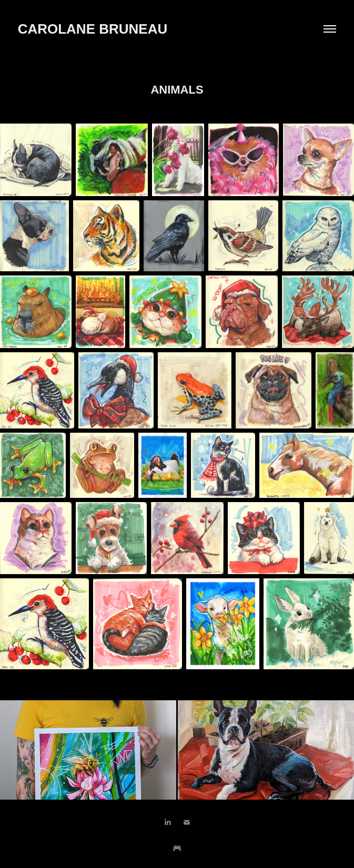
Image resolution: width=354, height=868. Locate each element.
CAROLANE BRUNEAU (95, 29)
